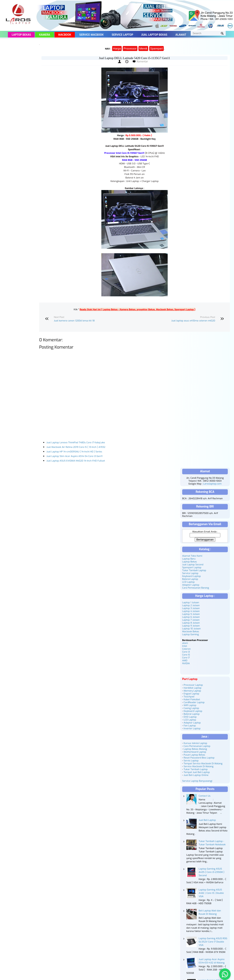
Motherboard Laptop (195, 752)
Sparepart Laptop (192, 567)
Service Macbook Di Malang (199, 766)
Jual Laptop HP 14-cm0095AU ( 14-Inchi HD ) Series (74, 452)
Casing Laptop (191, 708)
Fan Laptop (190, 726)
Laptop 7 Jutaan (191, 620)
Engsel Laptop (191, 694)
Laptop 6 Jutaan (191, 617)
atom (185, 643)
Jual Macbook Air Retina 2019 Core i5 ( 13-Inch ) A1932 (76, 447)
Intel (185, 646)
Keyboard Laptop (192, 576)
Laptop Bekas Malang (195, 749)
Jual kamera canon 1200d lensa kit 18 (74, 321)
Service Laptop (122, 35)
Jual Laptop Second (193, 564)
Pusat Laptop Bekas (194, 755)
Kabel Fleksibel (192, 699)
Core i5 (186, 655)
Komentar (142, 62)
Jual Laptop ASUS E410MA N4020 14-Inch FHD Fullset (76, 461)
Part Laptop (190, 679)
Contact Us (205, 796)
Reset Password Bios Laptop (199, 758)
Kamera (44, 35)
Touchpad (189, 697)
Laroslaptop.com (212, 484)
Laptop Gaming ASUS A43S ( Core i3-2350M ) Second (212, 872)
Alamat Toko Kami (192, 556)
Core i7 (186, 658)
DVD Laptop (190, 717)
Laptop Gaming (190, 634)
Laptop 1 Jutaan (191, 602)
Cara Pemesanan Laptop (197, 746)
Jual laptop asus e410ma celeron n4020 (193, 321)
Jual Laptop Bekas (154, 35)
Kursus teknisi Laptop (195, 743)
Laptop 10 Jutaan (191, 629)
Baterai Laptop (190, 579)
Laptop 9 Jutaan (191, 626)
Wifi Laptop (190, 705)
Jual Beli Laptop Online (196, 775)
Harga (117, 48)
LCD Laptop (188, 582)
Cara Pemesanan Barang (196, 588)
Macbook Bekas (191, 631)
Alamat (181, 35)
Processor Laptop (193, 685)
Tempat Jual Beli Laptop (197, 772)
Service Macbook (92, 35)
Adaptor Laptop (191, 585)
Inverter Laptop (192, 728)
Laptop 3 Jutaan (191, 608)
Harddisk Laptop (193, 688)
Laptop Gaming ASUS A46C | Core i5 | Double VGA (211, 893)
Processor (130, 48)
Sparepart (156, 48)
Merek (143, 48)
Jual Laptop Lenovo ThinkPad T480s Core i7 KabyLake (76, 442)
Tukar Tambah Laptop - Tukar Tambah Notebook (212, 843)
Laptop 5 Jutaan (191, 614)
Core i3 (186, 652)
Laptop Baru (189, 559)
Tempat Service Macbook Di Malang (203, 763)
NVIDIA (186, 663)
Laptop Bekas (21, 35)
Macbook (65, 35)
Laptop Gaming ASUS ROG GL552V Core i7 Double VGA (213, 942)
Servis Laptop (191, 761)
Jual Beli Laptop (207, 820)
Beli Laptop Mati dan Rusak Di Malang (210, 912)
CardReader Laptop (194, 702)
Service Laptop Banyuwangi (197, 781)
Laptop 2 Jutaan (191, 605)
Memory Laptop (192, 691)
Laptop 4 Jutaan (191, 611)
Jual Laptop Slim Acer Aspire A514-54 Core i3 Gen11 (74, 456)
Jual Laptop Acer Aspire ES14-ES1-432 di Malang (212, 961)
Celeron (186, 649)
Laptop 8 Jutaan (191, 623)
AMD (185, 660)
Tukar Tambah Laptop (194, 570)
